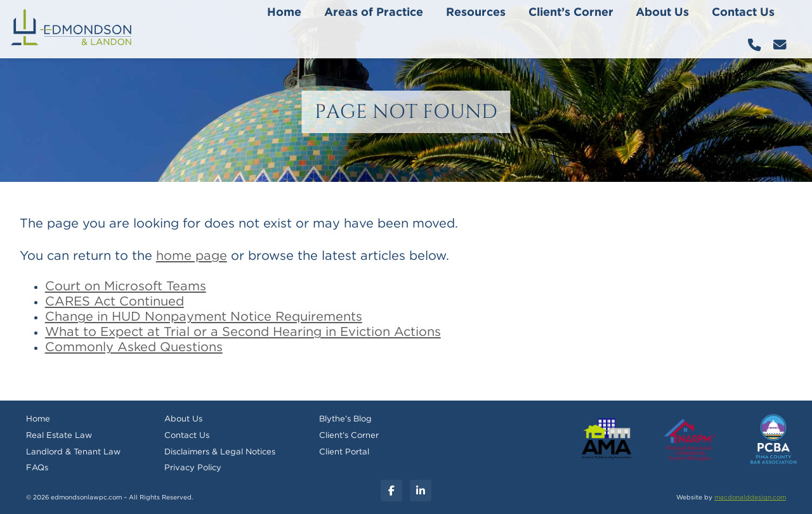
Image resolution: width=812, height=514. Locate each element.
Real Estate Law (59, 436)
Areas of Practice (374, 13)
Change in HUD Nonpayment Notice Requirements (204, 317)
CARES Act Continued (115, 302)
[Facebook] (391, 491)
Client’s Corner (571, 13)
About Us (662, 13)
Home (284, 13)
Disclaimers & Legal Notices (220, 452)
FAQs (37, 468)
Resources (476, 13)
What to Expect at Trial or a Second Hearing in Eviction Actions (243, 332)
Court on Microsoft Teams (126, 286)
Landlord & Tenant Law (73, 452)
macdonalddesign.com (750, 498)
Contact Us (743, 13)
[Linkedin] (421, 491)
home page (192, 256)
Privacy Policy (193, 468)
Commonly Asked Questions (134, 347)
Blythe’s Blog (345, 419)
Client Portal (344, 452)
